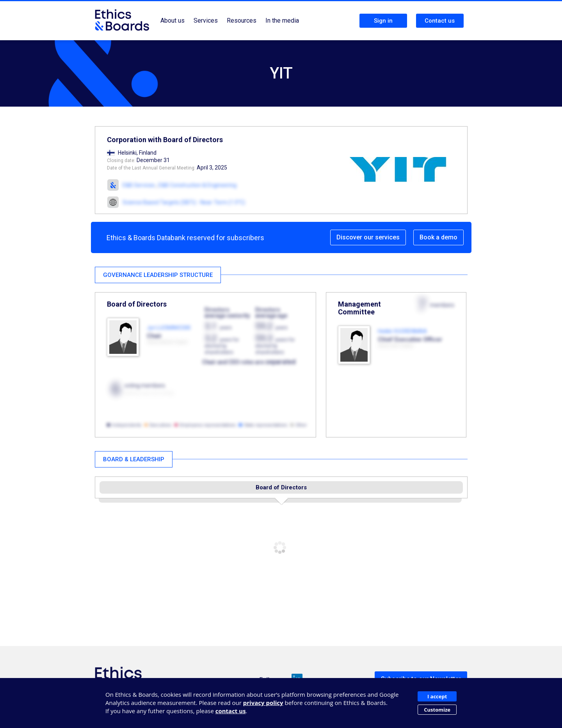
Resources (242, 21)
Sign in (383, 21)
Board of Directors (281, 487)
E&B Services (139, 185)
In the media (282, 21)
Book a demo (438, 237)
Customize (437, 710)
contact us (231, 711)
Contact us (440, 21)
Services (206, 21)
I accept (437, 696)
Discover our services (368, 237)
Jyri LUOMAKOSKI (169, 328)
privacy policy (263, 703)
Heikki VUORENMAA (402, 331)
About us (173, 21)
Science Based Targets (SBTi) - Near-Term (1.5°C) (184, 202)
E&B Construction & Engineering (197, 185)
